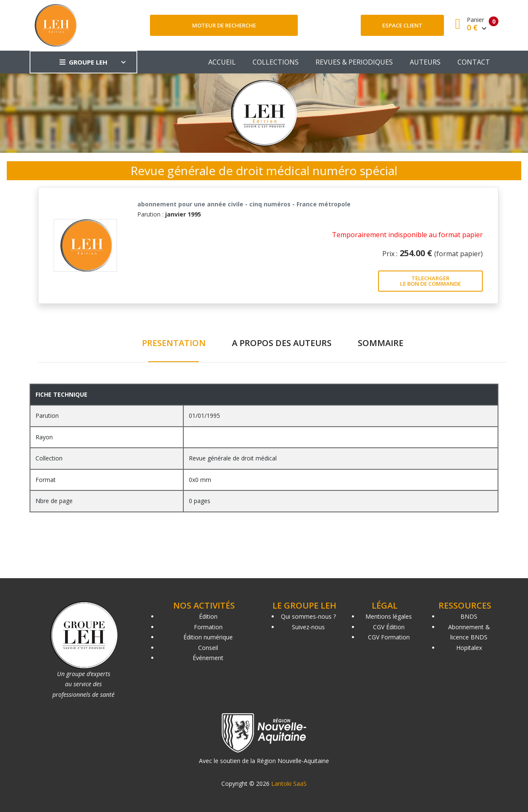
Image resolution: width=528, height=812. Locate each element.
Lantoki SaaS (289, 784)
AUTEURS (425, 62)
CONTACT (474, 62)
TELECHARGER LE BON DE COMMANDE (430, 281)
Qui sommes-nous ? (308, 616)
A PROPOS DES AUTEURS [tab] (282, 343)
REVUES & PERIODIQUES (354, 62)
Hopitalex (469, 648)
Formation (208, 627)
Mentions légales (389, 616)
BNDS (469, 616)
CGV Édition (389, 627)
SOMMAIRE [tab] (381, 343)
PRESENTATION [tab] (174, 343)
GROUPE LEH (83, 62)
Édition (208, 616)
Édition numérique (208, 637)
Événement (208, 658)
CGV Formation (389, 637)
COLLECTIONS (276, 62)
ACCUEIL (222, 62)
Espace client (402, 25)
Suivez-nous (308, 627)
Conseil (208, 648)
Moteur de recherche (224, 25)
